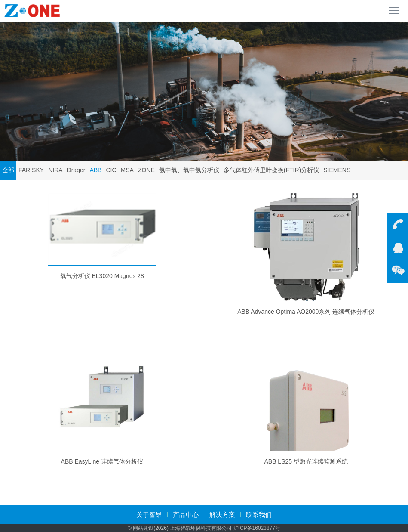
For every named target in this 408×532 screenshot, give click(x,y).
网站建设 (143, 528)
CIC (111, 170)
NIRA (55, 170)
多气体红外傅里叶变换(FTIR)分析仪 (271, 170)
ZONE (146, 170)
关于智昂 (149, 515)
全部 (8, 170)
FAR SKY (31, 170)
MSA (127, 170)
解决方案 (222, 515)
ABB (95, 170)
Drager (76, 170)
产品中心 (186, 515)
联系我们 (259, 515)
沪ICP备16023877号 (257, 528)
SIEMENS (337, 170)
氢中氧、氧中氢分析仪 (189, 170)
